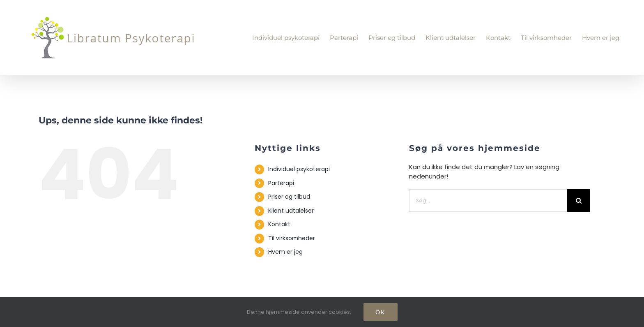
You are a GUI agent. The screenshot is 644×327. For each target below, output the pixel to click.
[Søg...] (488, 201)
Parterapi (281, 183)
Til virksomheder (292, 238)
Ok (381, 312)
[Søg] (578, 201)
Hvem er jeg (285, 252)
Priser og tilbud (289, 197)
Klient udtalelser (291, 211)
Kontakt (279, 224)
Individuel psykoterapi (299, 169)
